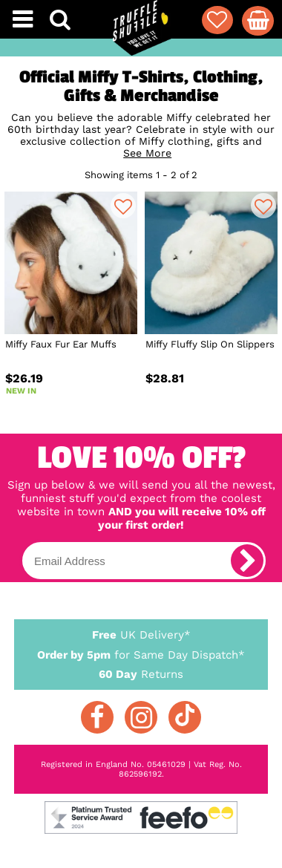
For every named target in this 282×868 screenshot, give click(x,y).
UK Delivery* (141, 634)
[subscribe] (247, 561)
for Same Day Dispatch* (141, 652)
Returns (141, 673)
